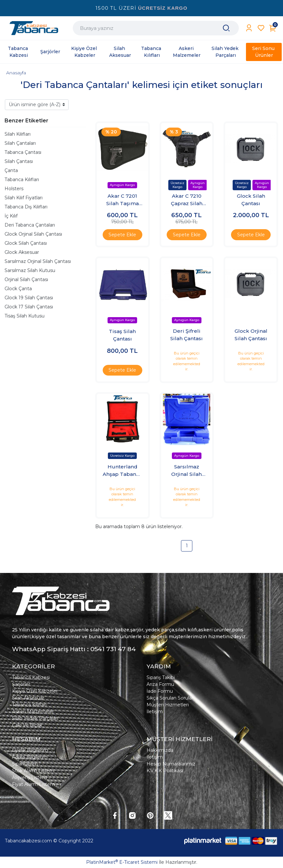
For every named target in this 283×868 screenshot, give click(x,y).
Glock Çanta (18, 289)
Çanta (11, 170)
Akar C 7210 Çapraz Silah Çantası (187, 200)
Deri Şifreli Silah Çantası (187, 335)
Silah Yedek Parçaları (35, 718)
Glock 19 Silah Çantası (29, 298)
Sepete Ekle (122, 235)
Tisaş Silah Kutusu (25, 316)
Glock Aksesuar (22, 252)
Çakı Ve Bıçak (27, 725)
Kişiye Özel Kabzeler (35, 691)
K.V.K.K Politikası (165, 771)
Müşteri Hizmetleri (168, 705)
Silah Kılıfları (18, 134)
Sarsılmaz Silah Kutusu (30, 270)
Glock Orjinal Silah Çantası (33, 234)
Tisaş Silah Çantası (122, 335)
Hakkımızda (160, 750)
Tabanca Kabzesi (31, 677)
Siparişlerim (25, 764)
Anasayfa (16, 73)
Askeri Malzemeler (33, 712)
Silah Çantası (19, 161)
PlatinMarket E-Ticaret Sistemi (122, 862)
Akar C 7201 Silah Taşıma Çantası (122, 200)
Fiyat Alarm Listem (33, 784)
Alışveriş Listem (30, 777)
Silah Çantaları (20, 143)
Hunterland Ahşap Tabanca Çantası (122, 471)
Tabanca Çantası (23, 152)
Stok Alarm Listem (33, 771)
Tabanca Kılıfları (22, 180)
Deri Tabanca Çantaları (30, 225)
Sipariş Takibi (161, 677)
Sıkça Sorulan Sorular (170, 698)
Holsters (14, 189)
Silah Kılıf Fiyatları (24, 198)
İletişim (155, 712)
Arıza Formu (160, 684)
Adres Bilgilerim (30, 757)
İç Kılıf (11, 216)
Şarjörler (21, 684)
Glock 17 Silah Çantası (29, 307)
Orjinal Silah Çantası (26, 279)
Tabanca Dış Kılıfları (26, 207)
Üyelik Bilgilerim (30, 750)
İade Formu (160, 691)
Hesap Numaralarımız (171, 764)
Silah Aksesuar (28, 698)
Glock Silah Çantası (26, 243)
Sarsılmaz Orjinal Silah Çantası (38, 261)
